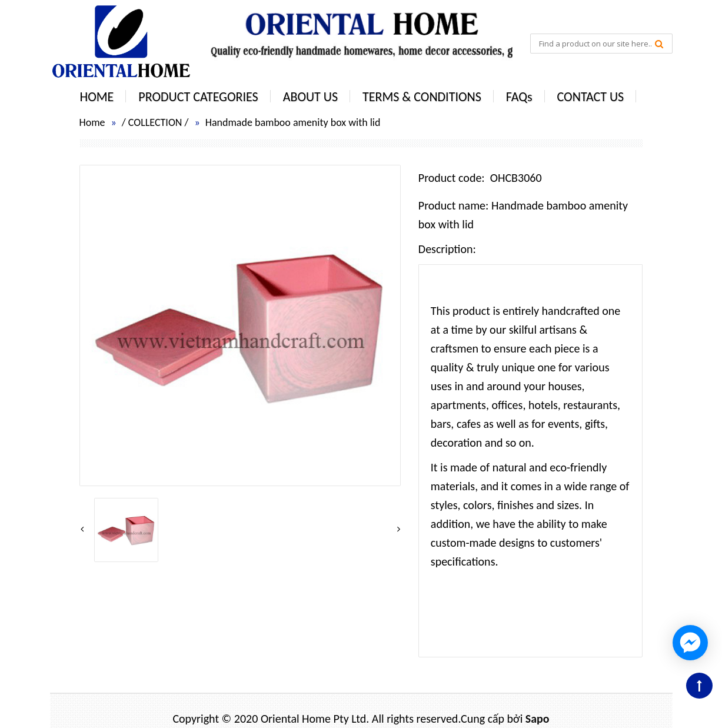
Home (92, 122)
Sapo (538, 719)
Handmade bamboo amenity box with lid (293, 122)
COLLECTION (155, 122)
